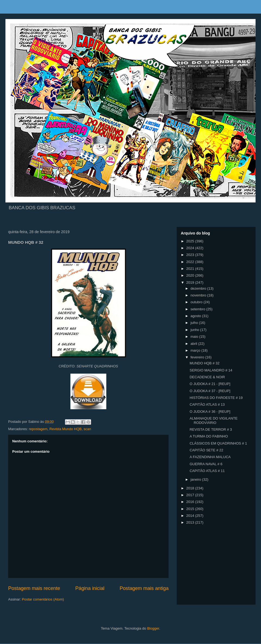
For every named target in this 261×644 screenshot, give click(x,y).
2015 (191, 509)
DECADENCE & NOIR (207, 377)
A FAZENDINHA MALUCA (210, 457)
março (196, 350)
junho (195, 330)
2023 (191, 255)
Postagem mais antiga (144, 588)
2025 (191, 241)
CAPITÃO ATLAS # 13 (207, 404)
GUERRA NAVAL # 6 (206, 464)
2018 (191, 488)
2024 (191, 248)
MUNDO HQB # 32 (204, 363)
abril (194, 344)
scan (87, 429)
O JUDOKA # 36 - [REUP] (210, 412)
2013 (191, 522)
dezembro (199, 288)
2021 (191, 269)
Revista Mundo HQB (66, 429)
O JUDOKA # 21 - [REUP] (210, 384)
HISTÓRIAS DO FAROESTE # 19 (216, 398)
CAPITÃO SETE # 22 (206, 450)
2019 (191, 282)
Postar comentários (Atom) (43, 599)
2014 (191, 516)
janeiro (196, 479)
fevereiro (198, 357)
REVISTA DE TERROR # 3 (211, 429)
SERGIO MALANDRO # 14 (211, 370)
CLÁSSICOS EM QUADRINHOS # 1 (218, 443)
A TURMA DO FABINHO (209, 436)
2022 (191, 262)
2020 (191, 275)
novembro (199, 295)
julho (195, 323)
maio (195, 337)
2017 (191, 495)
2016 (191, 502)
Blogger (153, 628)
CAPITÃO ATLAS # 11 (207, 471)
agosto (196, 316)
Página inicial (90, 588)
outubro (197, 302)
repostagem (38, 429)
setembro (198, 309)
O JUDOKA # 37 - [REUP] (210, 391)
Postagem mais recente (34, 588)
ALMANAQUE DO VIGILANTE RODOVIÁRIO (213, 421)
